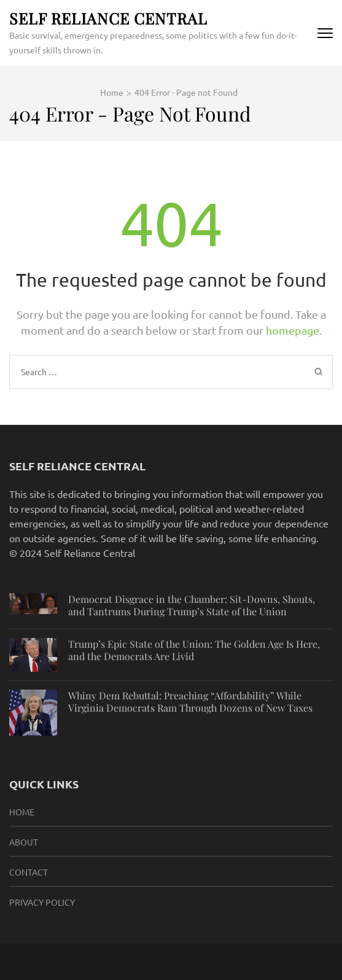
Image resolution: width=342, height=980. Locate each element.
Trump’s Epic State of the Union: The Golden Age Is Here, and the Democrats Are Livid (194, 650)
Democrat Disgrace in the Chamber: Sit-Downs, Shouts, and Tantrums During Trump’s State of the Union (192, 605)
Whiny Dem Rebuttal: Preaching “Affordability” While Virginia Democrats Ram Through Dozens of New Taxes (190, 702)
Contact (29, 872)
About (24, 842)
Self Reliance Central (108, 18)
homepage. (294, 330)
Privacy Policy (42, 902)
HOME (22, 812)
